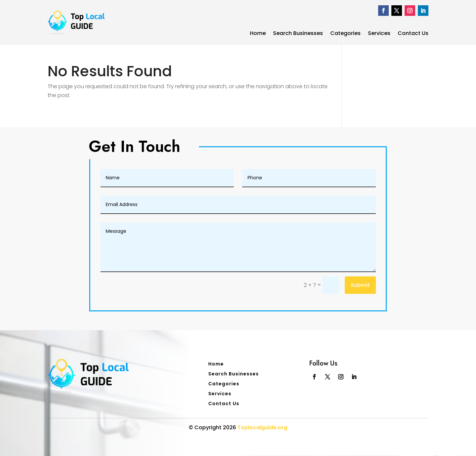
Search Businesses (298, 34)
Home (258, 34)
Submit (360, 285)
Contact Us (413, 34)
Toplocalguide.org (262, 427)
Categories (345, 34)
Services (379, 34)
